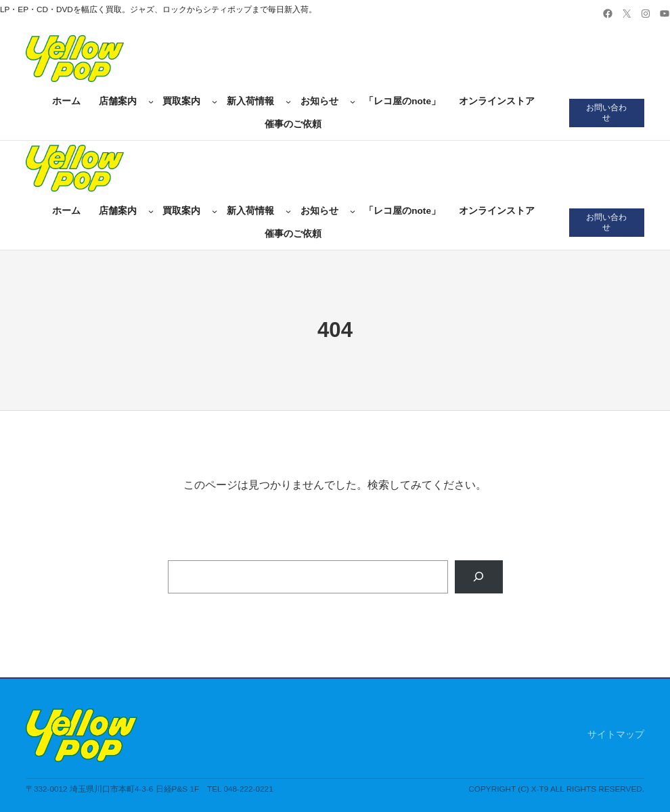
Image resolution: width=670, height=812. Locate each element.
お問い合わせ (606, 112)
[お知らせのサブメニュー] (353, 101)
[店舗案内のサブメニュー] (151, 101)
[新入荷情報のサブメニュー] (288, 101)
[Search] (479, 577)
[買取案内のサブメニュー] (215, 101)
